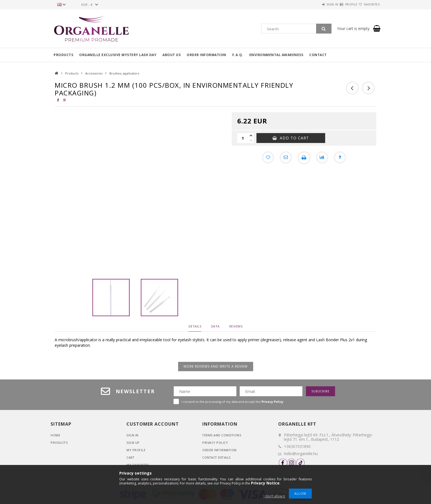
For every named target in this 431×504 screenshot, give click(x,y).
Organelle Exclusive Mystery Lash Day (118, 55)
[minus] (251, 141)
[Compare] (323, 158)
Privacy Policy (215, 443)
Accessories (94, 73)
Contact (318, 55)
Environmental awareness (276, 55)
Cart (131, 457)
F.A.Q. (238, 55)
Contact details (217, 457)
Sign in (316, 4)
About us (172, 55)
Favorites (369, 4)
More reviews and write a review (216, 366)
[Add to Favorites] (267, 158)
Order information (206, 55)
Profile (342, 4)
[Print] (304, 158)
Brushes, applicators (124, 73)
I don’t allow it (274, 496)
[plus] (251, 136)
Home (55, 435)
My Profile (136, 450)
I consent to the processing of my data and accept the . (233, 402)
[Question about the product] (341, 158)
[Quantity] (243, 138)
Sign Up (133, 443)
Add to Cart (294, 138)
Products (63, 55)
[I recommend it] (285, 158)
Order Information (220, 450)
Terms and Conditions (222, 435)
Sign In (132, 435)
